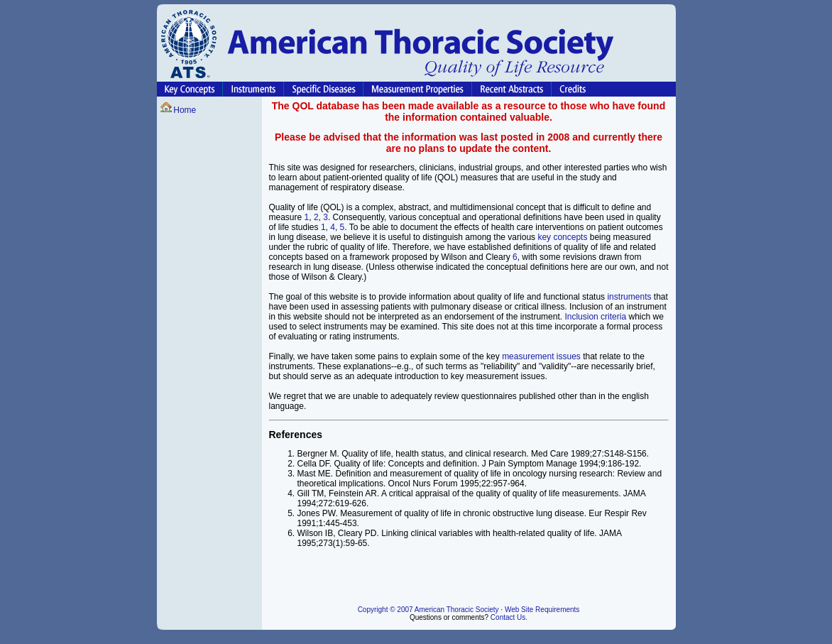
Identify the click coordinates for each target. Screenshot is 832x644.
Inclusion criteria (595, 317)
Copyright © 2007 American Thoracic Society (428, 610)
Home (185, 110)
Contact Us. (509, 617)
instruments (629, 297)
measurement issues (541, 356)
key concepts (562, 237)
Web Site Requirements (542, 610)
